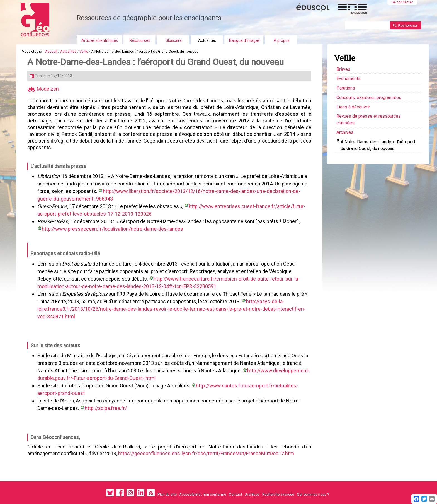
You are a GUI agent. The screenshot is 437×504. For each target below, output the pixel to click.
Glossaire (174, 40)
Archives (252, 494)
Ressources (140, 40)
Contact (236, 494)
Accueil (51, 51)
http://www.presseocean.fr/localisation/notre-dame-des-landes (112, 229)
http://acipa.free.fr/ (106, 408)
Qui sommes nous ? (313, 494)
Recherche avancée (278, 494)
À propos (282, 40)
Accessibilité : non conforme (203, 494)
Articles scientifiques (100, 40)
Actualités (207, 40)
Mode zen (43, 89)
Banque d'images (244, 40)
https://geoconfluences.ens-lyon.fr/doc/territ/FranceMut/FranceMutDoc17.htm (206, 453)
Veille (84, 51)
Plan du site (167, 494)
